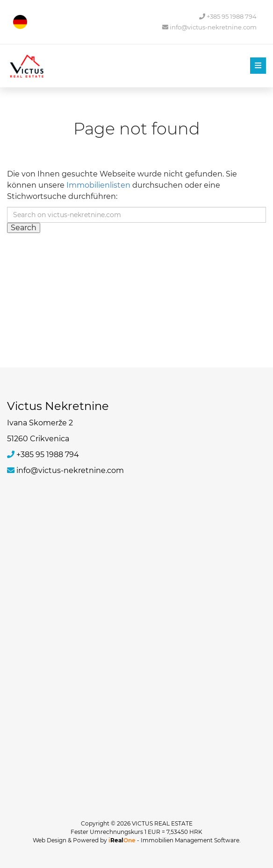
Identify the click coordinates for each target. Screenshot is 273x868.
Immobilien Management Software (190, 840)
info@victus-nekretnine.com (209, 27)
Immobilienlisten (98, 185)
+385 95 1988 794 (228, 17)
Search (24, 228)
